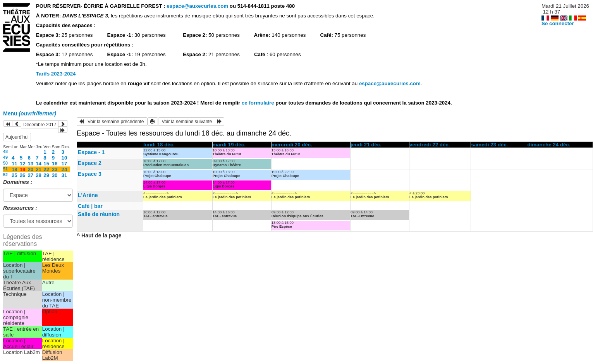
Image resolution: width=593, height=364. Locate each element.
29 (46, 175)
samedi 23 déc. (489, 145)
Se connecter (558, 23)
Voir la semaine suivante (191, 122)
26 (23, 175)
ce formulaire (259, 103)
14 (39, 164)
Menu (30, 113)
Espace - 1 (91, 152)
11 (15, 164)
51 (5, 169)
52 (5, 175)
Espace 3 (90, 174)
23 (55, 169)
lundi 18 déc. (159, 145)
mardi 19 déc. (229, 145)
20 (30, 169)
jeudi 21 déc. (366, 145)
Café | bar (90, 206)
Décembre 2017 (40, 125)
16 (55, 164)
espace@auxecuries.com (197, 6)
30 (55, 175)
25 (15, 175)
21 (39, 169)
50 (5, 163)
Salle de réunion (99, 214)
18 (15, 169)
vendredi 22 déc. (430, 145)
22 (46, 169)
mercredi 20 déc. (292, 145)
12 (23, 164)
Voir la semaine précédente (112, 122)
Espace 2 (90, 163)
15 (46, 164)
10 (64, 158)
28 (39, 175)
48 (5, 151)
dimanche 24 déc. (549, 145)
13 (30, 164)
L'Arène (88, 195)
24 (64, 169)
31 (64, 175)
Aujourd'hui (17, 137)
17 (64, 164)
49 (5, 157)
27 (30, 175)
